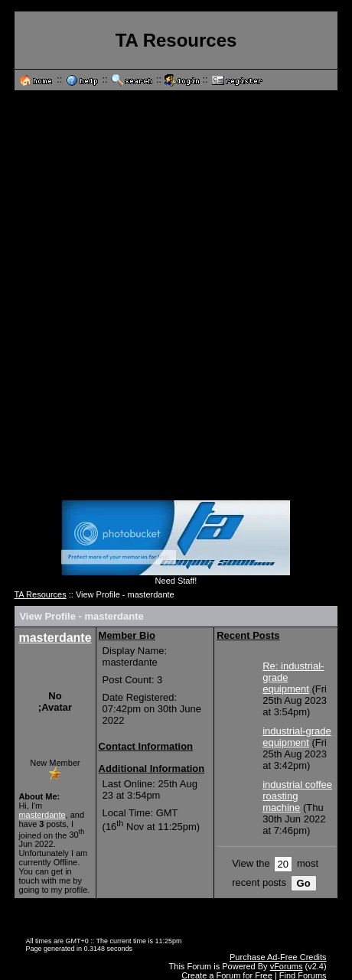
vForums (287, 966)
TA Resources (40, 594)
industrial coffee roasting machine (297, 796)
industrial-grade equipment (297, 737)
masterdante (55, 638)
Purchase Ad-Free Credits (278, 957)
